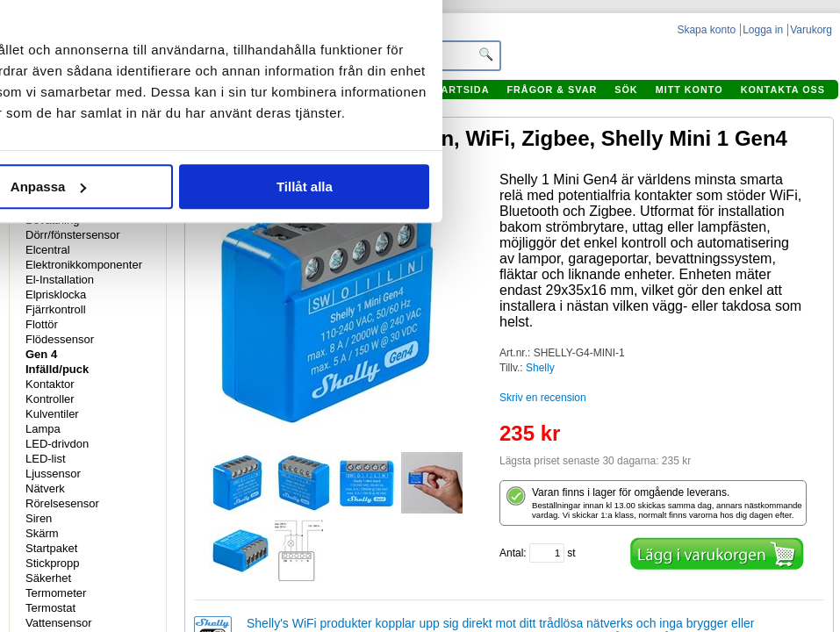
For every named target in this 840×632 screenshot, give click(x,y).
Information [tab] (404, 108)
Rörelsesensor (62, 503)
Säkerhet (48, 578)
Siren (39, 518)
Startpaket (51, 548)
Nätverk (45, 488)
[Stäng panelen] (779, 51)
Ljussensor (53, 474)
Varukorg (811, 30)
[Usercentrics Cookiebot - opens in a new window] (664, 51)
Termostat (50, 608)
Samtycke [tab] (141, 108)
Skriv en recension (543, 398)
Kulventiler (52, 414)
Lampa (43, 429)
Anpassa (404, 336)
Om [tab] (667, 108)
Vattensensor (59, 623)
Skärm (42, 533)
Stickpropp (52, 563)
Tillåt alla (661, 336)
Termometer (56, 593)
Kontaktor (50, 384)
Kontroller (50, 399)
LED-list (46, 459)
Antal (511, 553)
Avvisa (147, 336)
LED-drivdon (57, 444)
